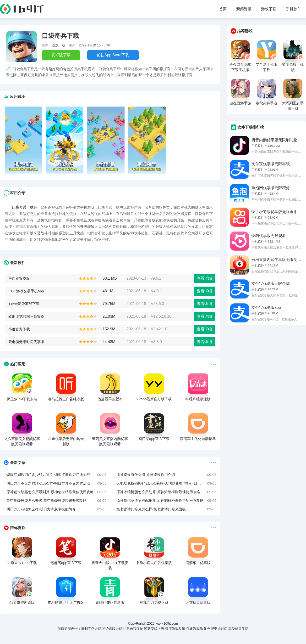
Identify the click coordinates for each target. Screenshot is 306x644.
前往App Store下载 (113, 55)
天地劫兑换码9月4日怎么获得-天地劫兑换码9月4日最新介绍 (166, 483)
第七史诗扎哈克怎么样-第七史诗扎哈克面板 (166, 509)
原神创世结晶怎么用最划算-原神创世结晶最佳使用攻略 (56, 492)
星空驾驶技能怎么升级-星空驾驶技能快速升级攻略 (56, 501)
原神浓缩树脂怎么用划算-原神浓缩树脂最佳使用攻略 (166, 492)
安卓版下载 (61, 55)
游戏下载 (269, 9)
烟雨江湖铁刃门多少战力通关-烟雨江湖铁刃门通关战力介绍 (56, 475)
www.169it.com (167, 623)
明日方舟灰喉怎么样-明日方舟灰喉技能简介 (56, 509)
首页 (223, 9)
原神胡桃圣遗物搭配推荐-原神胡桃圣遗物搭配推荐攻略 (166, 501)
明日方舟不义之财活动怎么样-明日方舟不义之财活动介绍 (56, 483)
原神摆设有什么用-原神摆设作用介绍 (166, 475)
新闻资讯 (244, 9)
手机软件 (294, 9)
